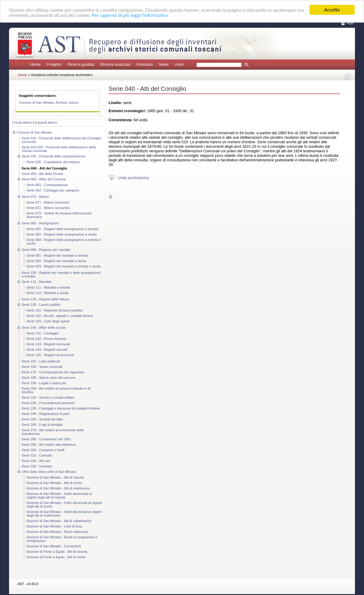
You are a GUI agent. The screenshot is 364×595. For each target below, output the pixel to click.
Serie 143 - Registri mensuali (48, 344)
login (350, 23)
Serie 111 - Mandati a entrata (48, 287)
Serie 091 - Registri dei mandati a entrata (57, 255)
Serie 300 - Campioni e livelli (43, 450)
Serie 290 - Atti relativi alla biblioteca (49, 445)
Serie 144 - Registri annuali (47, 350)
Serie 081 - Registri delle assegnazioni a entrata (62, 229)
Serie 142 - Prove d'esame (46, 339)
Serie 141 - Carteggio (43, 333)
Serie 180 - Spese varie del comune (49, 378)
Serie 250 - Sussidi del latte (42, 419)
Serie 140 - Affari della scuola (44, 328)
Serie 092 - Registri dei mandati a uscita (56, 261)
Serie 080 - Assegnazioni (40, 223)
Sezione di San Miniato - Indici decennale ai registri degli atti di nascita (59, 495)
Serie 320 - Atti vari (36, 461)
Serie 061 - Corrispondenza (47, 185)
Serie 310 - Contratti (37, 455)
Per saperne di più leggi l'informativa (130, 15)
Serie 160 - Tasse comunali (42, 367)
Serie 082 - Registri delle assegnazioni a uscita (62, 234)
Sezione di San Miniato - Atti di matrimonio (58, 488)
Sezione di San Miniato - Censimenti (54, 546)
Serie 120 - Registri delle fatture (45, 299)
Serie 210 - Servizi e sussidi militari (48, 397)
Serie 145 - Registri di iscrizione (50, 355)
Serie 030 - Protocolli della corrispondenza (53, 156)
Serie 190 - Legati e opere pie (44, 383)
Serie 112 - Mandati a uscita (47, 293)
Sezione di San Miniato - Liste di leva (54, 526)
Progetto (54, 64)
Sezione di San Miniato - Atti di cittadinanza (59, 521)
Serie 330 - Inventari (37, 466)
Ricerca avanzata (115, 64)
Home (35, 64)
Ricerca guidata (81, 64)
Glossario (144, 64)
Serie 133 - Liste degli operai (48, 321)
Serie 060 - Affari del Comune (44, 179)
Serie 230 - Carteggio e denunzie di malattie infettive (61, 408)
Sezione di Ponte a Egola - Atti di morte (56, 557)
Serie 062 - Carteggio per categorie (53, 190)
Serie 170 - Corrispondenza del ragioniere (53, 372)
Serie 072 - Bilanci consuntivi (48, 208)
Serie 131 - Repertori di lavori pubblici (55, 310)
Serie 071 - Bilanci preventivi (48, 202)
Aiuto (179, 64)
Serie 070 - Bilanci (35, 197)
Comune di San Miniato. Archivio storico (49, 103)
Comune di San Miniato (34, 132)
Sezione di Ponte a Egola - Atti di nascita (57, 552)
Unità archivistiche (133, 177)
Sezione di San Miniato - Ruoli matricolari (57, 532)
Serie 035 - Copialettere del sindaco (53, 162)
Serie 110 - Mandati (36, 282)
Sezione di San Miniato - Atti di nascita (55, 477)
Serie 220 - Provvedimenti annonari (48, 403)
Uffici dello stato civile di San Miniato (49, 472)
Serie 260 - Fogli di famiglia (42, 425)
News (164, 64)
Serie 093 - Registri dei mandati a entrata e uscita (64, 266)
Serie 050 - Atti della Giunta (42, 174)
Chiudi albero (22, 122)
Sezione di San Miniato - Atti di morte (54, 483)
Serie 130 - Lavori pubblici (41, 305)
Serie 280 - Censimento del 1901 (46, 439)
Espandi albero (46, 122)
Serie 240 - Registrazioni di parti (46, 414)
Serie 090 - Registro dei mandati (46, 250)
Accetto (332, 10)
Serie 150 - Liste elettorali (41, 361)
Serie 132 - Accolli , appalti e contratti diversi (60, 316)
